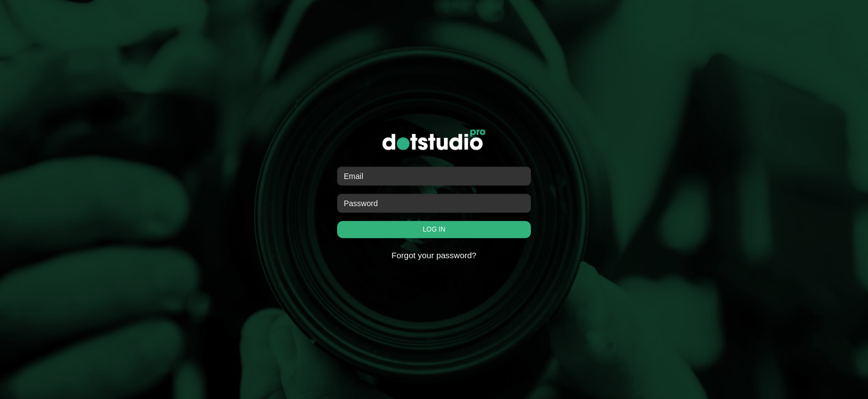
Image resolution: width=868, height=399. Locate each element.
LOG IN (434, 229)
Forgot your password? (434, 255)
